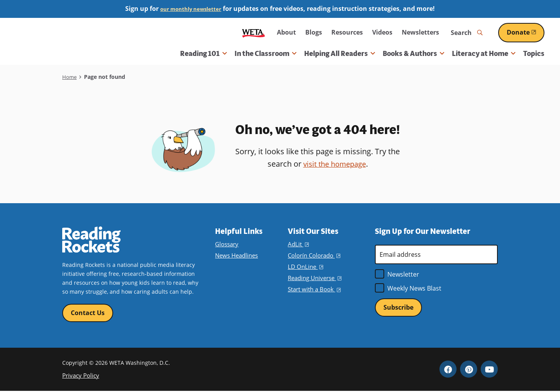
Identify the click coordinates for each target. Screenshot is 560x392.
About (286, 32)
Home (70, 77)
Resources (347, 32)
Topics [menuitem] (534, 54)
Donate (526, 32)
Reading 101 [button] (203, 54)
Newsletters (420, 32)
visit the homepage (334, 164)
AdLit (298, 244)
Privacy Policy (80, 376)
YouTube (489, 370)
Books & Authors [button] (413, 54)
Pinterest (469, 370)
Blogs (314, 32)
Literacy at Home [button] (484, 54)
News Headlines (236, 255)
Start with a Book (313, 289)
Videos (382, 32)
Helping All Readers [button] (339, 54)
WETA (254, 32)
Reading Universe (314, 278)
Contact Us (88, 313)
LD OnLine (305, 267)
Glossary (226, 244)
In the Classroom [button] (265, 54)
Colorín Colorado (313, 255)
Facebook (448, 370)
